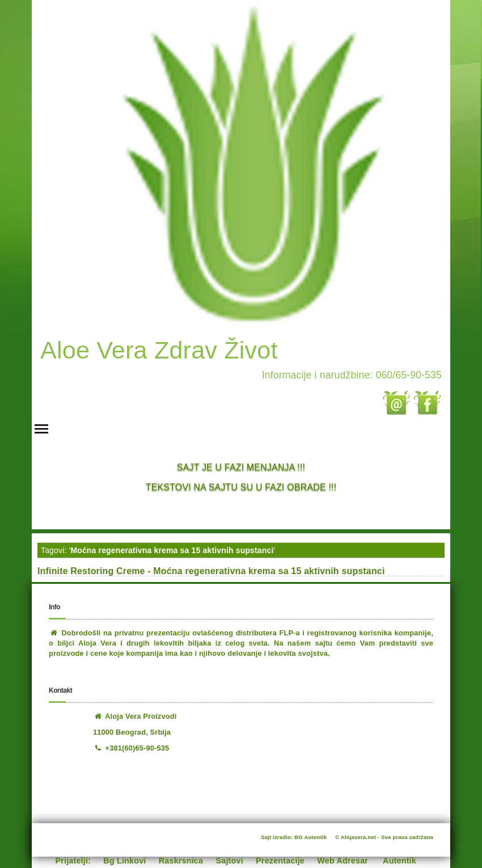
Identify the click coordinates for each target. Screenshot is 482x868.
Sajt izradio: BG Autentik (294, 837)
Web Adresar (343, 861)
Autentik (399, 861)
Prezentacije (280, 861)
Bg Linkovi (124, 861)
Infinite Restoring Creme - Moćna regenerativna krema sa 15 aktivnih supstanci (211, 571)
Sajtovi (230, 861)
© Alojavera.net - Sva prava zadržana (384, 837)
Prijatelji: (73, 861)
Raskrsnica (181, 861)
